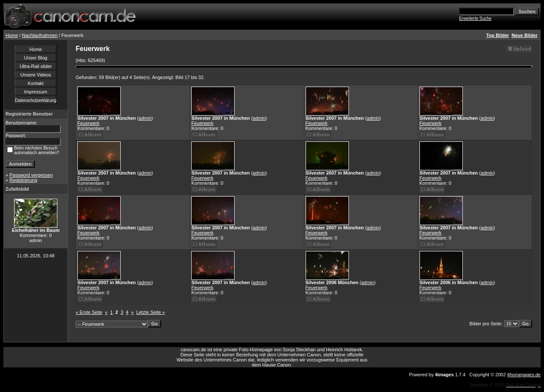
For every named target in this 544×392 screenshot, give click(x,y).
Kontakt (35, 83)
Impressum (36, 92)
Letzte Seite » (151, 312)
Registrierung (23, 180)
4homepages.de (524, 375)
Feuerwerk (88, 123)
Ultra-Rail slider (35, 66)
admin (145, 118)
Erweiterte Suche (475, 18)
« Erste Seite (89, 312)
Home (12, 35)
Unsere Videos (36, 75)
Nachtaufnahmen (40, 35)
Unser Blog (36, 58)
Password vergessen (31, 175)
